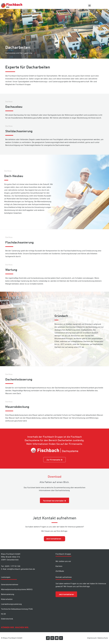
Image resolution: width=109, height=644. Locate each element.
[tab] (54, 539)
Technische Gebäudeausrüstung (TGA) (17, 609)
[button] (89, 5)
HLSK (3, 614)
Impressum (92, 638)
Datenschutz (103, 638)
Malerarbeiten (7, 599)
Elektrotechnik (7, 619)
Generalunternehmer (10, 584)
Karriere (59, 566)
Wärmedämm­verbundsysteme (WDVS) (17, 589)
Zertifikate (60, 571)
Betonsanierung (8, 594)
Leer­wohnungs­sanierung (11, 604)
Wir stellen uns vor (63, 561)
